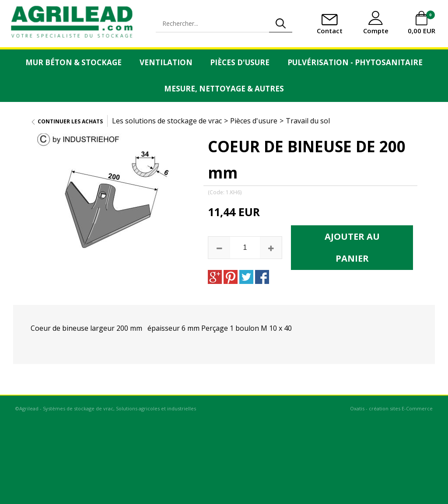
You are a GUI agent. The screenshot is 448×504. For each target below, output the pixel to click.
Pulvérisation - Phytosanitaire (355, 62)
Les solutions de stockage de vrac (167, 121)
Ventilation (166, 62)
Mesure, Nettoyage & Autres (224, 89)
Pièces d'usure (240, 62)
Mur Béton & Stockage (73, 62)
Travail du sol (308, 121)
